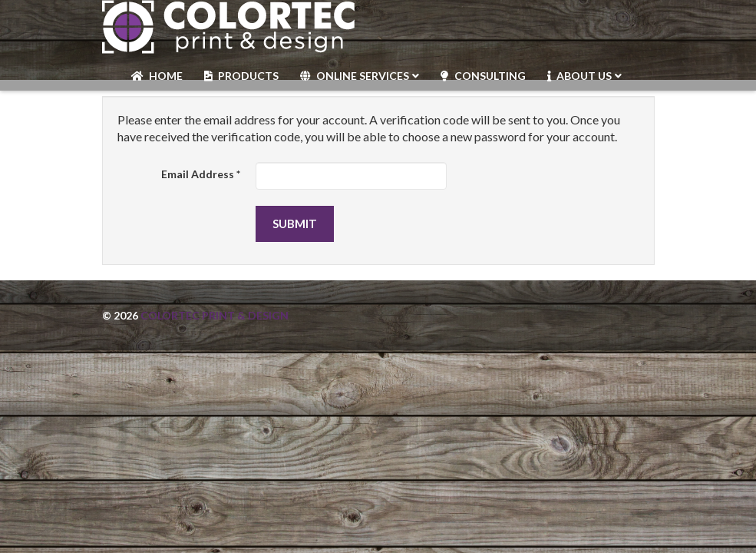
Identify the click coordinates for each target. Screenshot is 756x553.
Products (248, 76)
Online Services (363, 76)
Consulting (490, 76)
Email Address (201, 174)
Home (166, 76)
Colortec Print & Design (215, 315)
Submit (295, 224)
